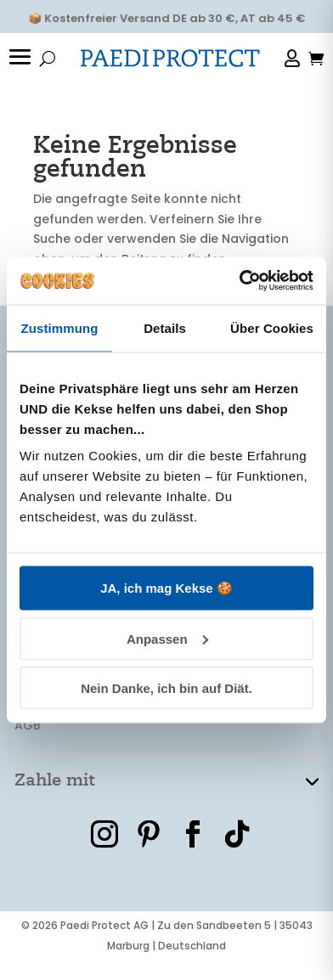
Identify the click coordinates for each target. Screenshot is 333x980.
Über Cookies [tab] (272, 327)
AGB (28, 725)
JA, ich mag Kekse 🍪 (166, 588)
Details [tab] (165, 327)
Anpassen (167, 638)
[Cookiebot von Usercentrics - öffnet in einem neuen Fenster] (240, 281)
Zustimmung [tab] (60, 327)
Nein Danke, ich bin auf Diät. (166, 688)
